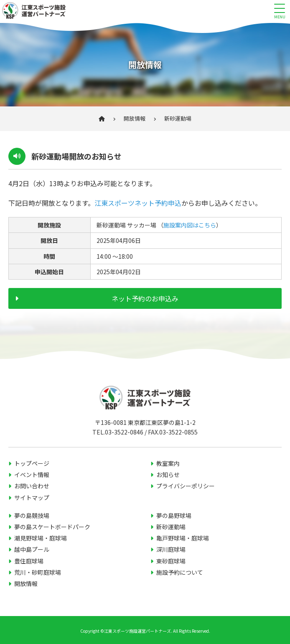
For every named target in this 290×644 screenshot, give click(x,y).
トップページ (32, 463)
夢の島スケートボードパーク (52, 527)
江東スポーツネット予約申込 (138, 203)
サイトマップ (32, 498)
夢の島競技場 (32, 515)
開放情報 (135, 118)
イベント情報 (32, 475)
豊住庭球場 (29, 561)
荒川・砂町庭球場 (38, 572)
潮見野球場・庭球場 (41, 538)
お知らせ (168, 475)
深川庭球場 (171, 549)
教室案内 (168, 463)
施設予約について (180, 572)
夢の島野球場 (174, 515)
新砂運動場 (171, 527)
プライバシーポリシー (186, 486)
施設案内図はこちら (190, 225)
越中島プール (32, 549)
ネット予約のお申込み (145, 298)
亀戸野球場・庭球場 (183, 538)
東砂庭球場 (171, 561)
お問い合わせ (32, 486)
